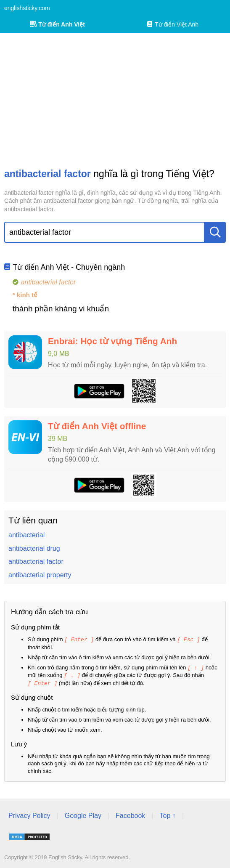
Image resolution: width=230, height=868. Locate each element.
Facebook (130, 814)
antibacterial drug (34, 548)
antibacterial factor (36, 561)
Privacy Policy (29, 814)
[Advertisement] (115, 100)
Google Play (83, 814)
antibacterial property (40, 575)
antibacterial (26, 535)
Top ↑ (167, 814)
